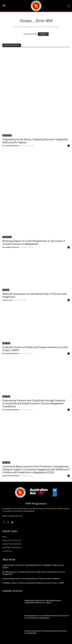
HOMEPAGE (43, 34)
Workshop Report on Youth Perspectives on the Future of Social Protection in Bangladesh (34, 242)
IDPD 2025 (6, 343)
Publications (7, 135)
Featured (6, 290)
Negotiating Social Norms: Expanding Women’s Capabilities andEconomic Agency (43, 602)
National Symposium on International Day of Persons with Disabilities (31, 579)
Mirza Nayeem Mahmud (11, 146)
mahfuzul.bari (8, 300)
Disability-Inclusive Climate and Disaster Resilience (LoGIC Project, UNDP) (33, 583)
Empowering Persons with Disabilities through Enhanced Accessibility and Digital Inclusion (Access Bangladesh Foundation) (34, 403)
